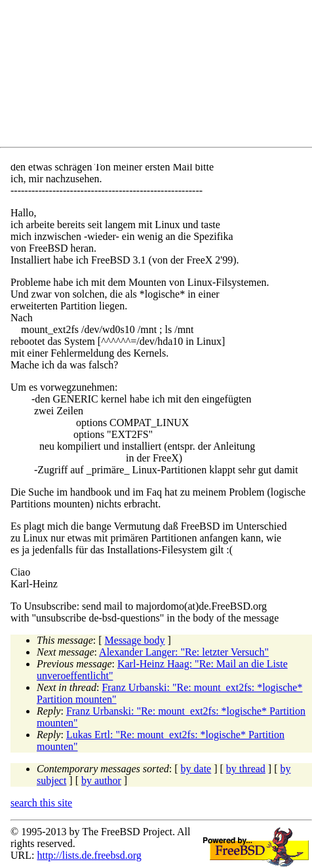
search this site (41, 803)
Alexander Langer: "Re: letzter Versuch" (184, 652)
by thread (246, 769)
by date (196, 769)
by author (101, 780)
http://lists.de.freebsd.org (89, 855)
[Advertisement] (161, 76)
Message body (135, 640)
